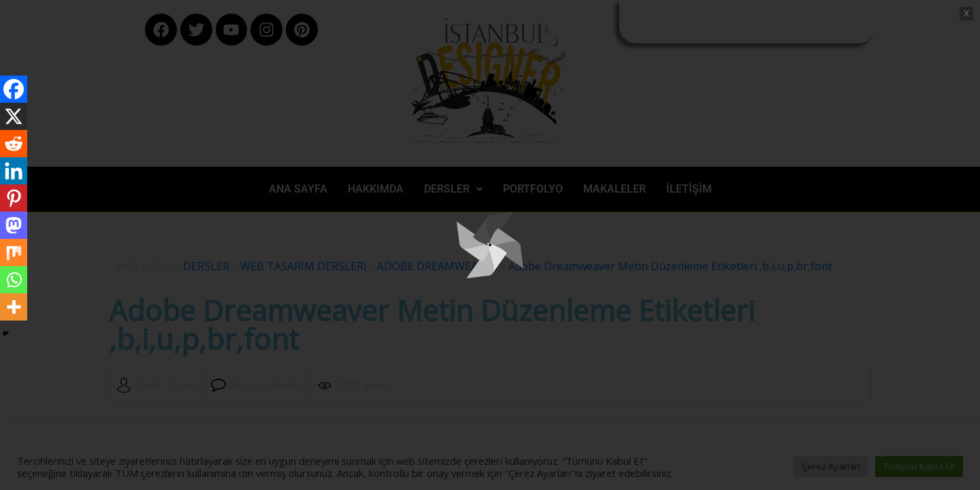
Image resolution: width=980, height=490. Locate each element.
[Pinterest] (14, 198)
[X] (14, 116)
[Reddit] (14, 144)
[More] (14, 307)
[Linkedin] (14, 171)
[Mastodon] (14, 225)
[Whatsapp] (14, 280)
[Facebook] (14, 89)
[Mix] (14, 252)
